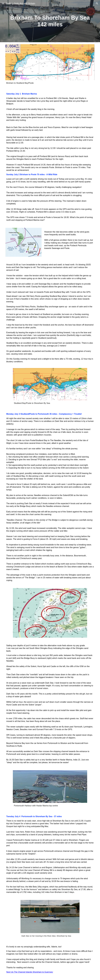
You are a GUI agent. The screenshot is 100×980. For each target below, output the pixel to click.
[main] (50, 21)
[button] (3, 3)
